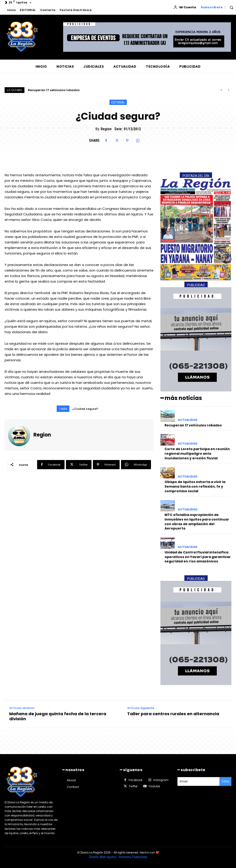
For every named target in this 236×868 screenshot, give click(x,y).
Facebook (136, 780)
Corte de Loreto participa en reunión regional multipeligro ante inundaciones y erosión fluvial (197, 453)
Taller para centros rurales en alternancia (173, 714)
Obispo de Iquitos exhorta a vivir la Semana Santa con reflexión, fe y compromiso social (195, 486)
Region (106, 129)
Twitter (133, 786)
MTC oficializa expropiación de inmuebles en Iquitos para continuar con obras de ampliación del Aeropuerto (197, 522)
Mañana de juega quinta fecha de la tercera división (58, 716)
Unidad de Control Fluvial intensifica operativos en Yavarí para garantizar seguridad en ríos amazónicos (198, 557)
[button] (231, 7)
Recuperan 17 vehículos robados (54, 90)
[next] (229, 90)
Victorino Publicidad (133, 857)
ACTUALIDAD (188, 420)
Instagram (161, 780)
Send (225, 781)
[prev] (221, 90)
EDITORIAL (118, 102)
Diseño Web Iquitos (103, 857)
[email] (198, 781)
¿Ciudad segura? (85, 409)
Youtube (154, 786)
